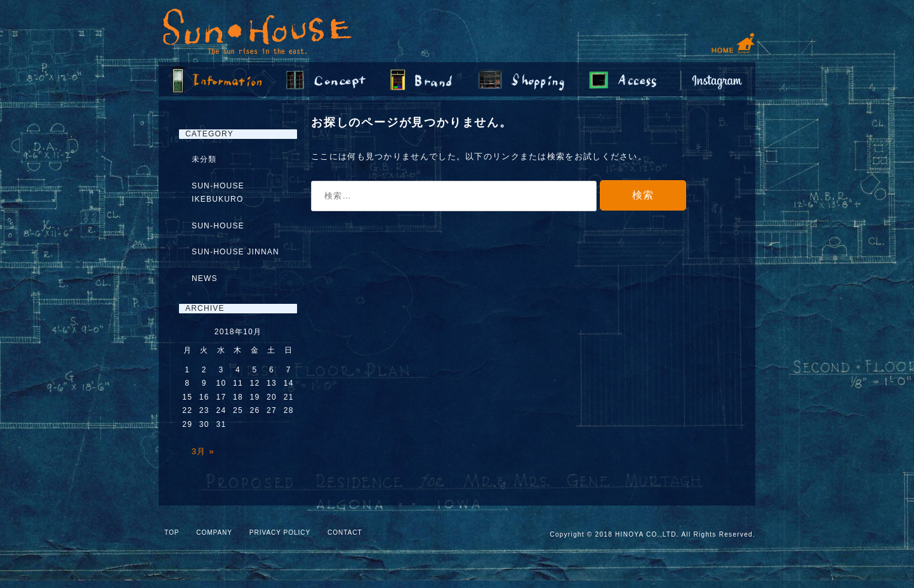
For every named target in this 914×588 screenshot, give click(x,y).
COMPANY (214, 532)
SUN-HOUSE (218, 226)
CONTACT (345, 532)
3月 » (203, 451)
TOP (172, 532)
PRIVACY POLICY (280, 532)
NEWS (205, 278)
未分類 (204, 159)
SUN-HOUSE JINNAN (235, 252)
